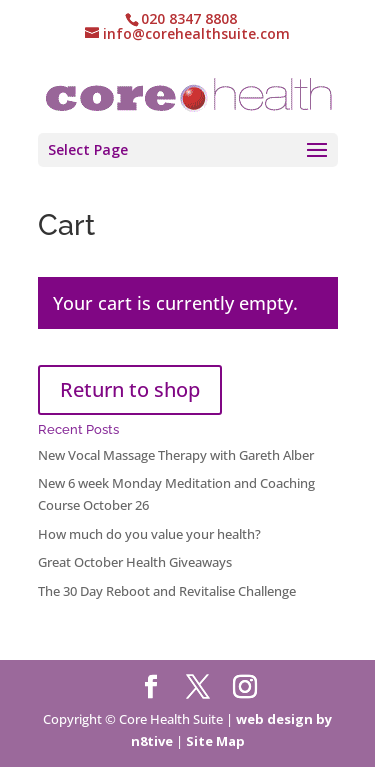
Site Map (215, 741)
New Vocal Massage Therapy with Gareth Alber (176, 455)
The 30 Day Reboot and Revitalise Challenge (167, 591)
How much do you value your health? (149, 534)
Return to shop (130, 389)
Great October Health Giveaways (135, 562)
